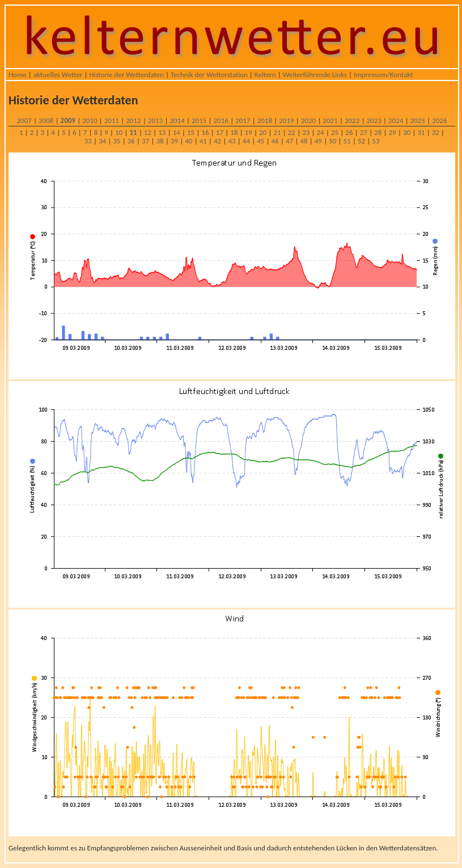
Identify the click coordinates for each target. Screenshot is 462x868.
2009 (68, 120)
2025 (418, 120)
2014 (177, 120)
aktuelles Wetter (58, 75)
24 (321, 132)
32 (436, 132)
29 (392, 132)
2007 (24, 120)
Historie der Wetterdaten (126, 75)
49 (318, 141)
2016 (221, 120)
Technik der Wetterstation (209, 75)
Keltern (265, 75)
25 (335, 132)
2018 (265, 120)
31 (421, 132)
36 (131, 141)
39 (174, 141)
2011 (112, 120)
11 (133, 132)
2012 (133, 120)
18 (234, 132)
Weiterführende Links (315, 75)
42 (217, 141)
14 (177, 132)
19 (249, 132)
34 (102, 141)
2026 (439, 120)
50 (332, 141)
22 (292, 132)
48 (304, 141)
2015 (199, 120)
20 (263, 132)
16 (205, 132)
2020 (308, 120)
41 (203, 141)
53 (376, 141)
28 (378, 132)
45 (260, 141)
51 (347, 141)
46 (275, 141)
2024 (396, 120)
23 (306, 132)
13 (162, 132)
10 (119, 132)
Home (18, 75)
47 (289, 141)
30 (407, 132)
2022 (352, 120)
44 (246, 141)
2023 (374, 120)
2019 (286, 120)
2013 (155, 120)
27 (364, 132)
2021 (330, 120)
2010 (90, 120)
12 (148, 132)
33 (88, 141)
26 (349, 132)
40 (188, 141)
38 (160, 141)
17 (220, 132)
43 (232, 141)
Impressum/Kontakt (383, 75)
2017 (243, 120)
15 (191, 132)
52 (361, 141)
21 (277, 132)
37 (145, 141)
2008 (46, 120)
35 (116, 141)
